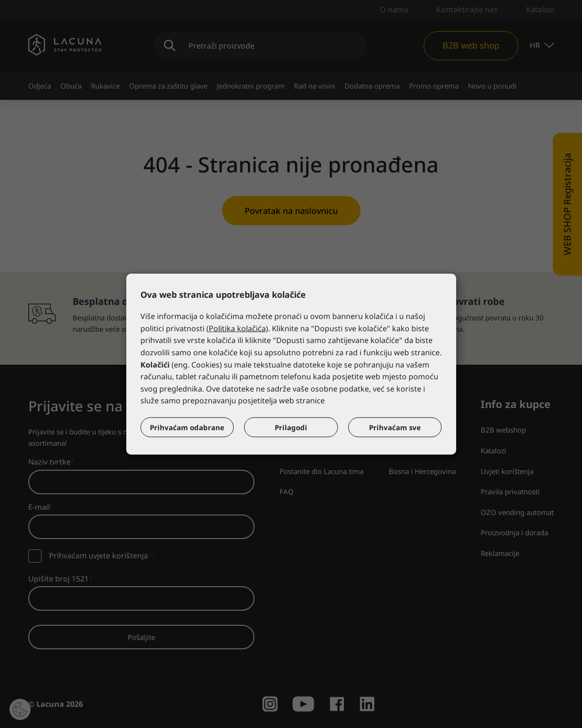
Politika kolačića (237, 328)
